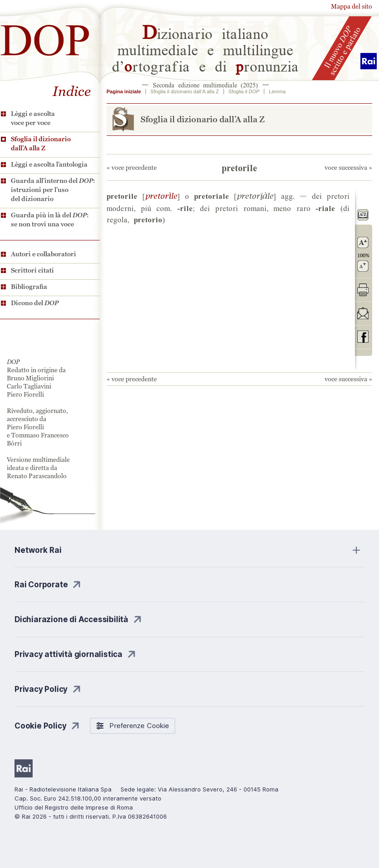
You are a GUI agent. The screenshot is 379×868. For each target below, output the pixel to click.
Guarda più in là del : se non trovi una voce (50, 220)
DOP (45, 36)
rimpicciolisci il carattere (363, 266)
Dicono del (35, 303)
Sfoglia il (244, 91)
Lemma (277, 91)
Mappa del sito (352, 6)
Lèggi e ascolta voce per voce (33, 118)
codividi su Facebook (363, 337)
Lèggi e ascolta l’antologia (49, 164)
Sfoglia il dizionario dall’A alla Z (41, 144)
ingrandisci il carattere (363, 242)
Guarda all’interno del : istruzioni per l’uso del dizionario (53, 190)
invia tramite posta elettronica (363, 313)
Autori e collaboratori (44, 254)
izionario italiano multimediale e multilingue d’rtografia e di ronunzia (205, 49)
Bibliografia (29, 287)
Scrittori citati (32, 270)
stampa (363, 290)
